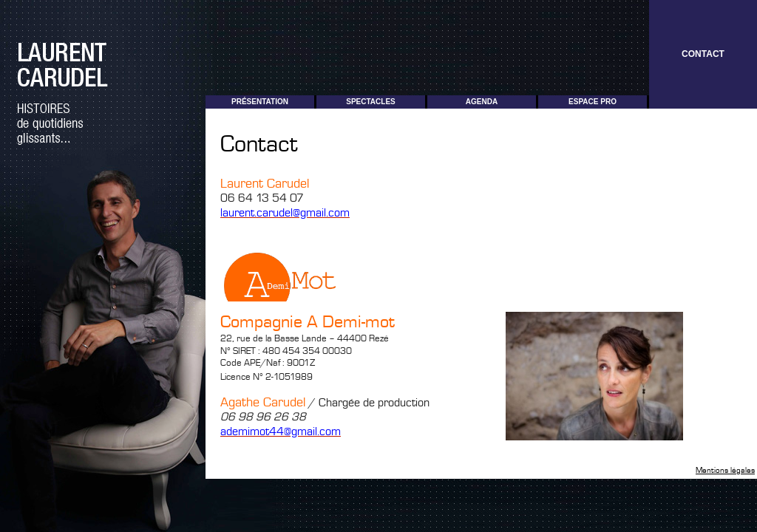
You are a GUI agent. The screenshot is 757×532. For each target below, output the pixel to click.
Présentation (260, 102)
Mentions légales (725, 471)
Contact (703, 54)
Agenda (482, 102)
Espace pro (593, 102)
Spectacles (371, 102)
